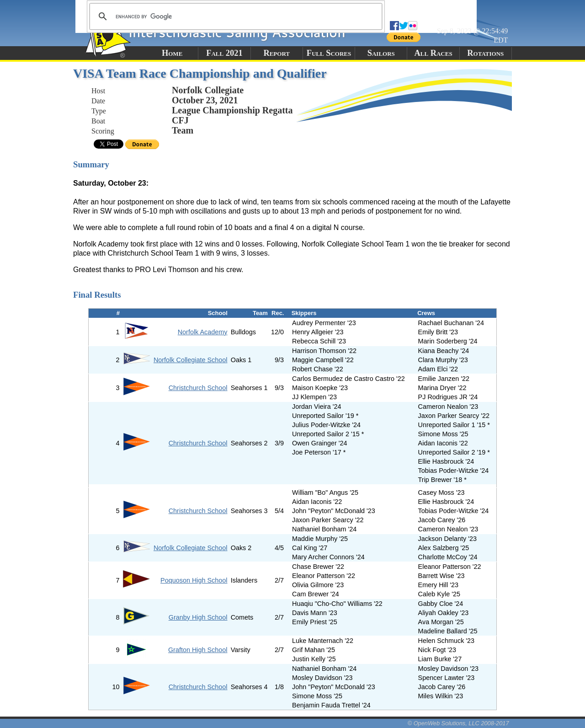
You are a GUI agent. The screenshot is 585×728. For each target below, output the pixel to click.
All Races (433, 53)
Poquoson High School (194, 580)
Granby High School (198, 617)
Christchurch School (198, 388)
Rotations (485, 53)
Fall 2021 (224, 53)
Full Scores (329, 53)
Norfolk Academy (203, 332)
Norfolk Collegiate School (191, 360)
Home (172, 53)
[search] (234, 16)
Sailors (381, 53)
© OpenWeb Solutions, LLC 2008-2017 (458, 723)
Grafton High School (198, 650)
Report (277, 53)
